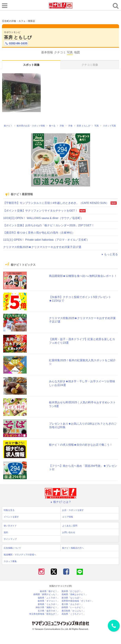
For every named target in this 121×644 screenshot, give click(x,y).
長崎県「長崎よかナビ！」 (75, 594)
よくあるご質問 (70, 526)
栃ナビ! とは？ (61, 502)
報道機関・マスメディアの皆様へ (20, 555)
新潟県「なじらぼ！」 (72, 598)
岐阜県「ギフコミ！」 (49, 601)
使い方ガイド (10, 526)
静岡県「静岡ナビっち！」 (46, 594)
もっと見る (109, 254)
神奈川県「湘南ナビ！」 (48, 607)
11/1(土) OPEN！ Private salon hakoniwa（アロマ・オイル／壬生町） (46, 240)
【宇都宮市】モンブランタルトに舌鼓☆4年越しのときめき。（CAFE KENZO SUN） (56, 203)
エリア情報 (68, 517)
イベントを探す (11, 517)
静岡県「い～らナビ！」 (73, 607)
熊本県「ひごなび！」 (72, 591)
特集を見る (9, 510)
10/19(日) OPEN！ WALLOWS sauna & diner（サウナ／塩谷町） (43, 218)
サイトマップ (10, 539)
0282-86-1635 (16, 43)
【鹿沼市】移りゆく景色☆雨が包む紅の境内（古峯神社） (39, 233)
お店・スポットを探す (73, 510)
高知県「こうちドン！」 (73, 614)
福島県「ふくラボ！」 (49, 598)
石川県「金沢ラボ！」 (49, 611)
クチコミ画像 (90, 65)
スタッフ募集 (10, 561)
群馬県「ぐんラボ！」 (49, 604)
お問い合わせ (69, 532)
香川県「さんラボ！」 (72, 604)
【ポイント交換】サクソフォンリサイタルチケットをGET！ (40, 211)
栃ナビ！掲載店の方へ (73, 548)
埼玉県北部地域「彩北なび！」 (44, 614)
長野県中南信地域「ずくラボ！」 (78, 601)
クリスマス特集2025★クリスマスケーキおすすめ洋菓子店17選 (42, 247)
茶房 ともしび (18, 37)
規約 (6, 532)
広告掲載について (12, 548)
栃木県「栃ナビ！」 (50, 591)
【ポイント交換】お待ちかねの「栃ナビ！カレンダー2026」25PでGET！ (49, 225)
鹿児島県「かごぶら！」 (73, 611)
